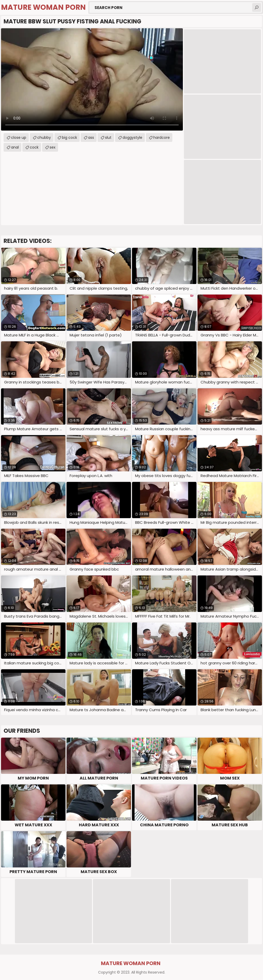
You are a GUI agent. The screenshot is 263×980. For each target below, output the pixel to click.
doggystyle (132, 138)
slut (108, 138)
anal (15, 147)
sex (53, 147)
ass (91, 138)
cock (34, 147)
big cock (69, 138)
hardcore (162, 138)
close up (19, 138)
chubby (44, 138)
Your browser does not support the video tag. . (92, 79)
